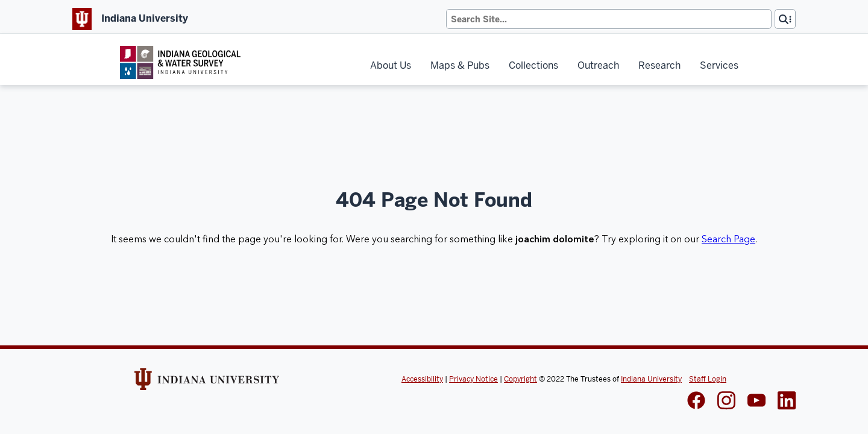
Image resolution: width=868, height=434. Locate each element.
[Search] (609, 19)
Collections (533, 65)
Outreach (598, 65)
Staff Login (708, 379)
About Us (391, 65)
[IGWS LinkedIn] (756, 401)
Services (719, 65)
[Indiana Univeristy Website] (207, 383)
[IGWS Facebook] (696, 401)
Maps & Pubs (460, 65)
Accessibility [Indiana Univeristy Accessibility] (422, 379)
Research (659, 65)
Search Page (728, 239)
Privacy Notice (473, 379)
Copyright (520, 379)
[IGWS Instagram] (726, 402)
